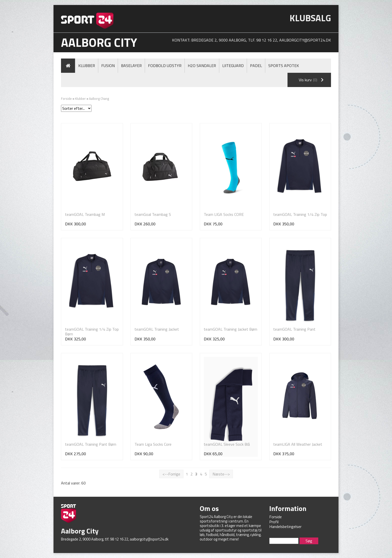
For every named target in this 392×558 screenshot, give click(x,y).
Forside (66, 99)
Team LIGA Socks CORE (224, 214)
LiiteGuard (233, 66)
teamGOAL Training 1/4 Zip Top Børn (92, 332)
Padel (256, 66)
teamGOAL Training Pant (294, 329)
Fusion (108, 66)
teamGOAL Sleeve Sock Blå (227, 444)
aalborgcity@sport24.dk (305, 40)
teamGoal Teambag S (153, 214)
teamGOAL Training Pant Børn (91, 444)
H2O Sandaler (202, 66)
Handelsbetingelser (285, 526)
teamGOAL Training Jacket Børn (230, 329)
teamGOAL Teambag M (85, 214)
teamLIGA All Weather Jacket (298, 444)
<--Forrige (171, 474)
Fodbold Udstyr (165, 66)
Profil (274, 522)
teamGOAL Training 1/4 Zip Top (300, 214)
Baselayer (131, 66)
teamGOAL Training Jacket (157, 329)
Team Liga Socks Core (153, 444)
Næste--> (221, 474)
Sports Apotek (284, 66)
